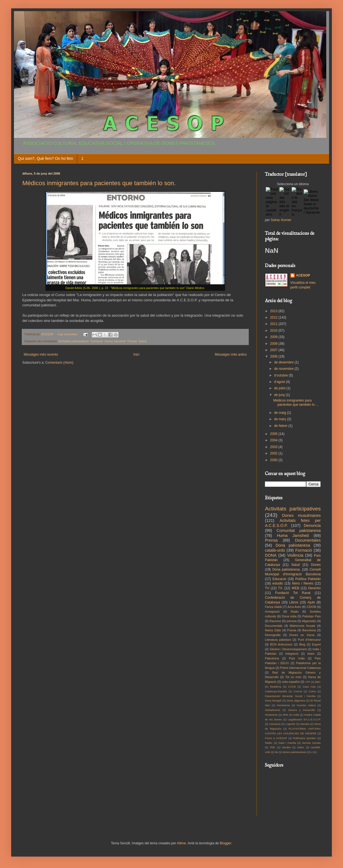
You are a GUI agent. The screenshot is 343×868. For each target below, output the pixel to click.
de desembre (284, 362)
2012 (274, 317)
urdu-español (291, 682)
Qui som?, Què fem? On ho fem (45, 158)
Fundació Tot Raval (293, 593)
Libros (294, 602)
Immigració (272, 612)
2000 (274, 460)
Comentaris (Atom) (59, 363)
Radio (295, 612)
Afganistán (309, 621)
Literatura (275, 724)
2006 (274, 356)
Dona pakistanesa (293, 545)
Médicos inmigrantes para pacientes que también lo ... (296, 402)
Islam (311, 654)
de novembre (284, 369)
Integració (292, 654)
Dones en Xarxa (302, 635)
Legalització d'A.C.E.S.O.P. (304, 719)
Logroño (290, 724)
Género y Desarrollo (302, 710)
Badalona (276, 687)
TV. (281, 588)
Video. (301, 747)
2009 (274, 337)
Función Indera (306, 705)
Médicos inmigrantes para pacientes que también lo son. (99, 183)
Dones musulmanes (301, 515)
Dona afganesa (296, 700)
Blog (302, 644)
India (296, 715)
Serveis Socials (311, 743)
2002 (274, 453)
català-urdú (275, 550)
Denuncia (312, 525)
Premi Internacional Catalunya (300, 668)
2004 (274, 440)
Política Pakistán (308, 579)
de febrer (281, 426)
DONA (271, 555)
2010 (274, 331)
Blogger (225, 843)
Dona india (289, 616)
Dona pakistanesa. (287, 569)
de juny (280, 395)
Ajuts (311, 602)
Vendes (286, 747)
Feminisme (283, 705)
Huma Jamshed (115, 341)
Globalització (273, 710)
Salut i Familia (287, 743)
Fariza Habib (273, 607)
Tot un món (293, 677)
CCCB (292, 687)
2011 (274, 324)
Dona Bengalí (273, 700)
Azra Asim (294, 607)
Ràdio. (269, 743)
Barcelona (309, 630)
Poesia (292, 630)
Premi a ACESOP (276, 738)
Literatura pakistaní (278, 640)
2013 (274, 311)
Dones (316, 565)
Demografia (273, 635)
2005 (274, 434)
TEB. (273, 747)
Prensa (132, 341)
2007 (274, 350)
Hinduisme (271, 715)
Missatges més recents (41, 354)
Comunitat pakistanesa (299, 530)
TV (267, 588)
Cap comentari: (68, 334)
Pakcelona (272, 658)
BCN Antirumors (281, 644)
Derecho (314, 588)
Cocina (298, 691)
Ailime (181, 843)
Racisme (275, 621)
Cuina (312, 691)
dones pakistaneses (295, 752)
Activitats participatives (73, 341)
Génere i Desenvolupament (288, 649)
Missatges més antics (231, 354)
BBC (318, 682)
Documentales (308, 540)
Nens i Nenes (303, 583)
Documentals (274, 626)
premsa (292, 621)
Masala (305, 724)
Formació (97, 341)
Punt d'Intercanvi (309, 640)
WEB (295, 588)
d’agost (280, 382)
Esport (316, 644)
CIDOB (311, 607)
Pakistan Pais (311, 616)
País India (297, 658)
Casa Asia (309, 687)
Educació (279, 579)
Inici (136, 354)
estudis (278, 583)
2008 (274, 344)
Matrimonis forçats (303, 626)
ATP (308, 682)
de (276, 752)
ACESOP (303, 275)
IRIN (285, 715)
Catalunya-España (276, 691)
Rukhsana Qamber (305, 738)
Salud (142, 341)
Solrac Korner (281, 220)
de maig (281, 413)
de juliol (280, 388)
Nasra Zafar (273, 630)
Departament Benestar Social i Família (290, 696)
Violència (295, 555)
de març (281, 419)
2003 (274, 447)
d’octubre (282, 375)
